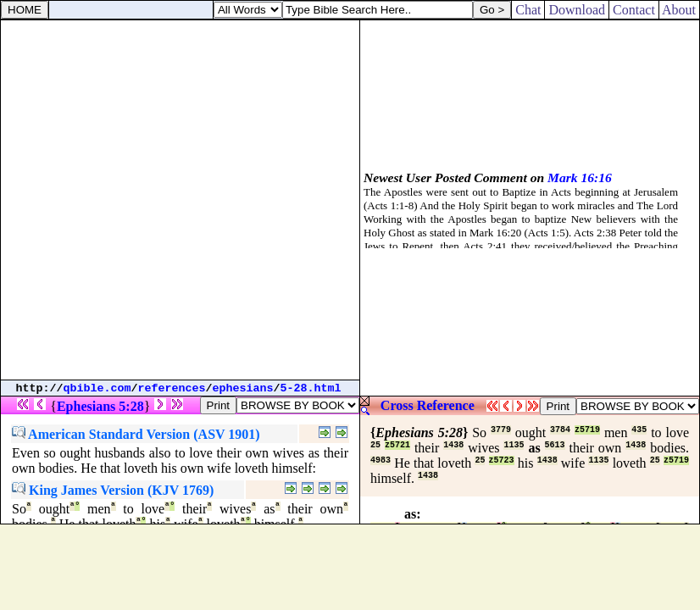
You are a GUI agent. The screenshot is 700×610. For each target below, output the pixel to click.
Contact (634, 10)
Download (577, 10)
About (679, 10)
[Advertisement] (180, 200)
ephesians (243, 388)
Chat (528, 10)
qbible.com (97, 388)
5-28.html (311, 388)
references (172, 388)
